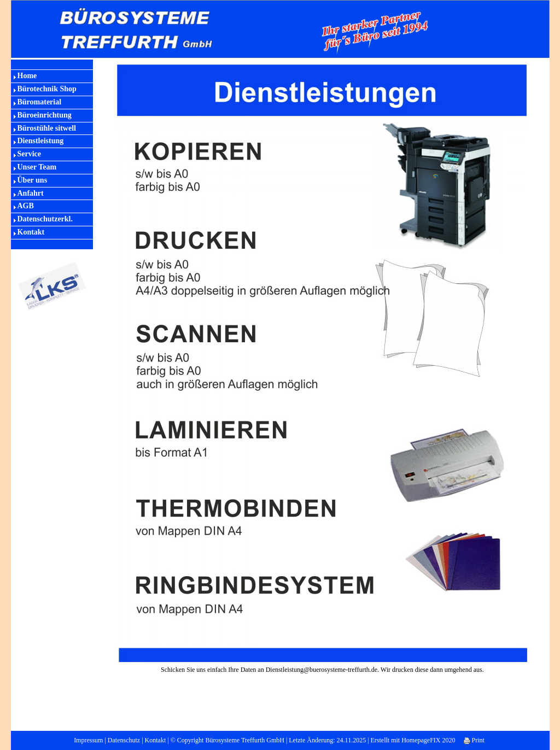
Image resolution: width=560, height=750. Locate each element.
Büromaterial (40, 102)
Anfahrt (31, 193)
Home (27, 76)
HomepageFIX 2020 (428, 740)
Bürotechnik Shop (47, 89)
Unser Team (37, 167)
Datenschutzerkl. (45, 219)
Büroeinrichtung (45, 115)
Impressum (88, 740)
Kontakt (31, 232)
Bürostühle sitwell (47, 128)
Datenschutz (124, 740)
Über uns (33, 180)
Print (474, 740)
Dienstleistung (41, 141)
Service (30, 154)
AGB (26, 206)
